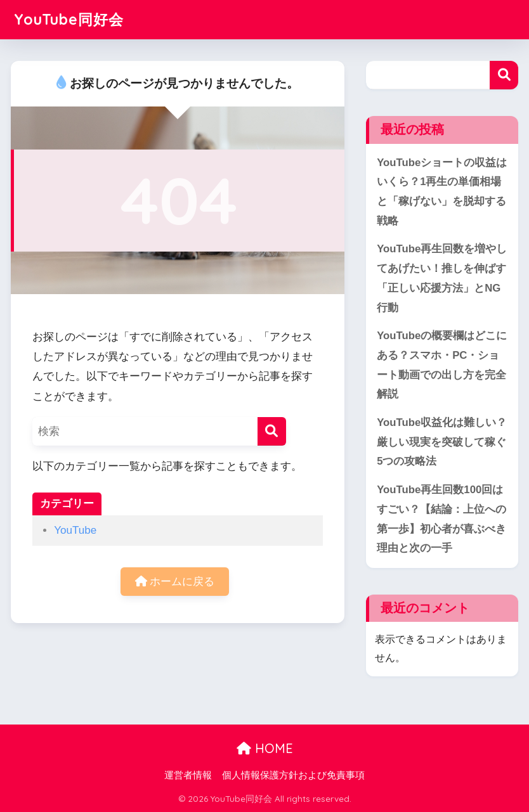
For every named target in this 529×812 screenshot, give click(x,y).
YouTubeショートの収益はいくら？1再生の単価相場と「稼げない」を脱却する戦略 (442, 192)
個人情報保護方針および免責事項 (293, 775)
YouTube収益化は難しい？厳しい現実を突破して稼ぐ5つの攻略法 (442, 442)
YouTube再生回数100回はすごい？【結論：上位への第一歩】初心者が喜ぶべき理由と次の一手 (441, 519)
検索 (504, 75)
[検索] (272, 431)
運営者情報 (188, 775)
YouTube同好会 (69, 19)
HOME (265, 748)
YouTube (75, 530)
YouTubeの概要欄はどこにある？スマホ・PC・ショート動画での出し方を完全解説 (442, 365)
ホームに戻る (175, 582)
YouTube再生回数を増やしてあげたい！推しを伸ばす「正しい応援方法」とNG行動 (442, 278)
